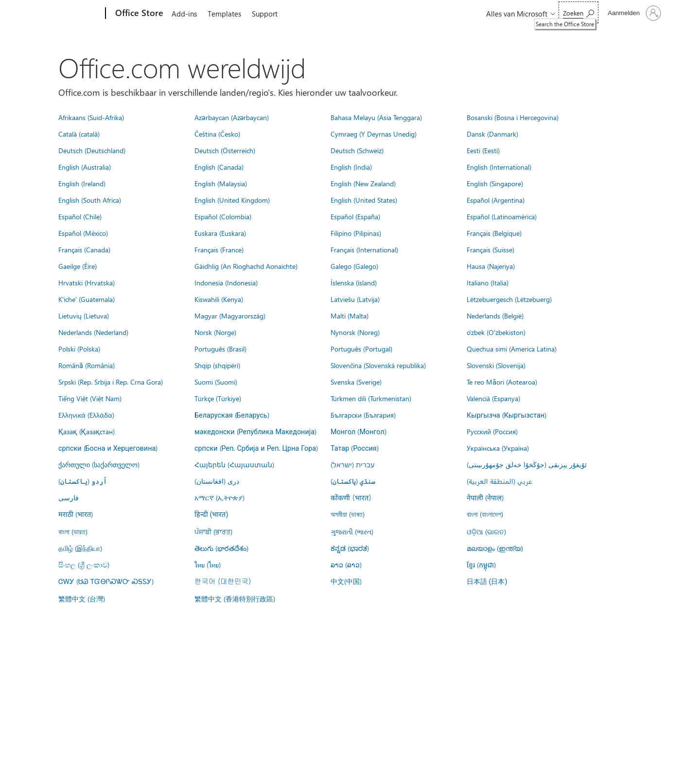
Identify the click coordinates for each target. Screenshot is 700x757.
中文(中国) (346, 581)
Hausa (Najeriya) (491, 266)
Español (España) (355, 216)
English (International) (499, 167)
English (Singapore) (495, 183)
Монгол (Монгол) (359, 431)
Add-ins (184, 14)
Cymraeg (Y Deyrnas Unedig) (374, 134)
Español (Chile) (80, 216)
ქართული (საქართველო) (99, 464)
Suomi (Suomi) (216, 382)
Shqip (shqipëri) (217, 365)
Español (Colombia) (223, 216)
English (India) (351, 167)
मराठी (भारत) (76, 514)
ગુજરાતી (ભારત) (352, 531)
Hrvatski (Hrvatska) (87, 282)
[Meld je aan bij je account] (633, 13)
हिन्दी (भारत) (211, 515)
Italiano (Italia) (488, 282)
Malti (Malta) (350, 316)
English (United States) (364, 200)
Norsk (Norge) (215, 332)
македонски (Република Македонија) (255, 431)
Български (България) (363, 415)
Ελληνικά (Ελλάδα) (86, 415)
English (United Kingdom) (232, 200)
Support (265, 14)
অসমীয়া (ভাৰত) (348, 514)
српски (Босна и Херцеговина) (108, 448)
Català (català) (79, 134)
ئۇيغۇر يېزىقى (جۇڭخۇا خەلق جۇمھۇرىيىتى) (527, 464)
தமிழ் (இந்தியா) (80, 548)
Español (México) (83, 233)
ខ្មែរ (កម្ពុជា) (481, 564)
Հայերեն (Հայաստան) (234, 464)
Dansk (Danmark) (492, 134)
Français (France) (219, 249)
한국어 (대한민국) (223, 581)
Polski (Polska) (79, 349)
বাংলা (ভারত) (73, 531)
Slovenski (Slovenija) (496, 365)
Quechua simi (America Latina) (512, 349)
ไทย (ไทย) (208, 564)
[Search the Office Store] (578, 12)
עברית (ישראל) (352, 464)
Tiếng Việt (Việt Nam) (90, 398)
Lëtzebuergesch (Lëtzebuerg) (509, 299)
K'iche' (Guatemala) (87, 299)
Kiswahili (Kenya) (219, 299)
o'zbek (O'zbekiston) (496, 332)
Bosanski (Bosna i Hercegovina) (513, 117)
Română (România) (87, 365)
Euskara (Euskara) (220, 233)
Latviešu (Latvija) (355, 299)
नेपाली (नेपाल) (485, 497)
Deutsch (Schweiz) (357, 150)
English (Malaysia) (221, 183)
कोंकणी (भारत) (351, 497)
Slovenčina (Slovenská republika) (378, 365)
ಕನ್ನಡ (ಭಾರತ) (350, 548)
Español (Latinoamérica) (502, 216)
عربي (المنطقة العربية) (499, 481)
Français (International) (364, 249)
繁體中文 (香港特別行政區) (235, 599)
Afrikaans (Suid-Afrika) (91, 117)
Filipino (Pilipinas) (356, 233)
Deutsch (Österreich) (225, 150)
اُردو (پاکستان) (83, 481)
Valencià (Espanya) (493, 398)
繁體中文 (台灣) (82, 599)
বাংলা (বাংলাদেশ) (485, 514)
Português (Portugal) (361, 349)
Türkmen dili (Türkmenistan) (371, 398)
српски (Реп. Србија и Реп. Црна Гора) (256, 448)
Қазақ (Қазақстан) (87, 431)
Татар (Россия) (355, 448)
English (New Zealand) (363, 183)
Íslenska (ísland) (354, 282)
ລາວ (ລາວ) (346, 564)
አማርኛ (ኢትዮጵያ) (219, 497)
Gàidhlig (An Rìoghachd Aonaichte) (246, 266)
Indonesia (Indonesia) (226, 282)
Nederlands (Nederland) (93, 332)
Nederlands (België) (495, 316)
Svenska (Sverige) (356, 382)
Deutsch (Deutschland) (92, 150)
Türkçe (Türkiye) (218, 398)
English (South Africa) (90, 200)
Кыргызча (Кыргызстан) (507, 415)
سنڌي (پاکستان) (353, 481)
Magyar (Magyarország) (230, 316)
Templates (224, 14)
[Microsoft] (68, 14)
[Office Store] (138, 14)
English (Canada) (219, 167)
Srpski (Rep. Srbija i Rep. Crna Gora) (111, 382)
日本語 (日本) (487, 582)
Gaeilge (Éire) (78, 266)
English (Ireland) (82, 183)
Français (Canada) (84, 249)
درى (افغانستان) (217, 481)
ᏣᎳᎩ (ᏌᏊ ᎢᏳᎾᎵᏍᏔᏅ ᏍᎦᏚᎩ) (106, 581)
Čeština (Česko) (217, 134)
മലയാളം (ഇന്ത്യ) (495, 548)
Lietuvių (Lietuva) (84, 316)
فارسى (69, 497)
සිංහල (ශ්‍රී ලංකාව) (84, 564)
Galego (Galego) (354, 266)
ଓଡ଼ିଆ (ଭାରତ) (486, 531)
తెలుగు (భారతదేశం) (221, 548)
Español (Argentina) (496, 200)
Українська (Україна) (498, 448)
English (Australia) (85, 167)
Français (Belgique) (494, 233)
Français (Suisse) (490, 249)
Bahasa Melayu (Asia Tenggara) (376, 117)
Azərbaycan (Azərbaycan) (232, 117)
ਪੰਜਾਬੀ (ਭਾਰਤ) (213, 531)
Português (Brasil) (220, 349)
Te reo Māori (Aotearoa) (502, 382)
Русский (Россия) (492, 431)
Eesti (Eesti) (483, 150)
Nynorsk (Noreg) (355, 332)
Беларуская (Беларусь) (232, 415)
